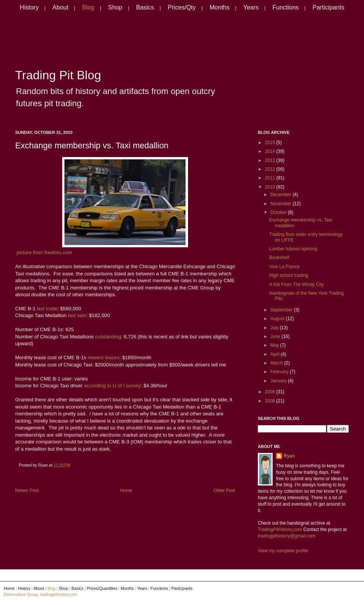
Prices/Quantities (102, 588)
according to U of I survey (112, 386)
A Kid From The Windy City (297, 284)
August (278, 319)
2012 (271, 169)
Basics (145, 7)
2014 (271, 151)
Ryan (289, 456)
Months (220, 7)
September (282, 310)
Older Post (224, 490)
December (282, 195)
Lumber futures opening (293, 249)
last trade (47, 309)
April (275, 354)
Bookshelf (279, 258)
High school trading (289, 275)
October (279, 212)
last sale (76, 315)
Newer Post (27, 490)
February (280, 372)
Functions (285, 7)
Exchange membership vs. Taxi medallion (92, 145)
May (275, 345)
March (277, 363)
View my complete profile (283, 551)
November (282, 204)
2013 (271, 160)
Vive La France (285, 267)
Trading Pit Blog (58, 75)
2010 (271, 187)
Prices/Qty (182, 7)
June (276, 336)
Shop (115, 7)
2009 (271, 392)
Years (251, 7)
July (275, 328)
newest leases (103, 357)
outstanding (108, 337)
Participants (328, 7)
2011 (271, 178)
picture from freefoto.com (45, 252)
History (29, 7)
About (60, 7)
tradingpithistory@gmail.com (287, 536)
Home (126, 490)
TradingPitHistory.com (280, 530)
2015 (271, 143)
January (279, 381)
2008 (271, 401)
